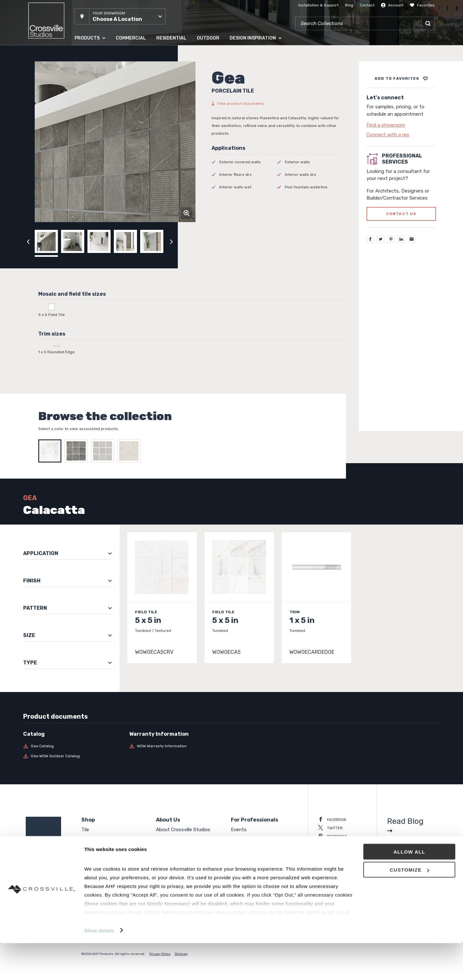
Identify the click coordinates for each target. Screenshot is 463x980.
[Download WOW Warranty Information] (178, 746)
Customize (409, 907)
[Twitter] (381, 239)
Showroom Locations (180, 839)
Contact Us (169, 848)
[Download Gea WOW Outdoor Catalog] (72, 756)
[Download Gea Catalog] (72, 746)
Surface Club (245, 848)
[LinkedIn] (401, 239)
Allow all (409, 889)
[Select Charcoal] (78, 451)
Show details (99, 967)
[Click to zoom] (186, 213)
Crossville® (168, 866)
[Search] (428, 23)
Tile (85, 830)
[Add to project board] (401, 78)
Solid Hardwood (99, 848)
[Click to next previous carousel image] (171, 241)
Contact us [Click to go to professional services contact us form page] (401, 214)
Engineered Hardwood (106, 857)
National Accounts (251, 839)
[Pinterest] (391, 239)
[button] (120, 16)
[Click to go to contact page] (401, 125)
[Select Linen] (131, 451)
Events (239, 830)
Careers (164, 857)
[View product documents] (277, 103)
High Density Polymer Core (111, 866)
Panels (89, 839)
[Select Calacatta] (51, 451)
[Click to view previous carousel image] (28, 241)
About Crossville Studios (183, 830)
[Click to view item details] (162, 598)
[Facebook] (370, 239)
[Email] (412, 239)
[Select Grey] (104, 451)
